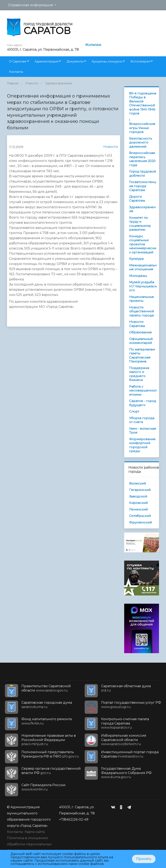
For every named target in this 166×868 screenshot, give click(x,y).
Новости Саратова (137, 324)
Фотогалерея (140, 61)
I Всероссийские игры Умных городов (142, 126)
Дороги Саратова (137, 199)
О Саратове (18, 61)
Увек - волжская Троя (143, 431)
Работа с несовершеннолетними (143, 390)
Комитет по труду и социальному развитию (140, 224)
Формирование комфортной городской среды (142, 445)
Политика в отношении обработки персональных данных (29, 844)
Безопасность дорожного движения (141, 142)
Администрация (46, 61)
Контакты (16, 72)
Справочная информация (31, 5)
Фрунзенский (140, 522)
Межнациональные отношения (143, 267)
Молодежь (138, 276)
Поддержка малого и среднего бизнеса (139, 374)
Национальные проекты (141, 299)
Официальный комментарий (141, 341)
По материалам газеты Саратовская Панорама (142, 355)
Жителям (93, 45)
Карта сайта (35, 832)
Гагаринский (140, 490)
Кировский (138, 503)
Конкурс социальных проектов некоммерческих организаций (143, 244)
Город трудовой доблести (143, 173)
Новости (32, 83)
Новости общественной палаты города (141, 311)
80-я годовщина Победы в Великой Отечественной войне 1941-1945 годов (143, 103)
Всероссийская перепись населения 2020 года (142, 159)
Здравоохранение (59, 83)
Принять (144, 859)
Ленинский (138, 509)
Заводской (138, 496)
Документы (75, 61)
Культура (136, 259)
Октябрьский (140, 516)
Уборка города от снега (142, 420)
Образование (140, 332)
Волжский (137, 483)
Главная (13, 83)
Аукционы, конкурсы (107, 61)
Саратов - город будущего (143, 403)
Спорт (134, 411)
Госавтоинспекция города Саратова (143, 186)
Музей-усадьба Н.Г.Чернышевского (143, 286)
